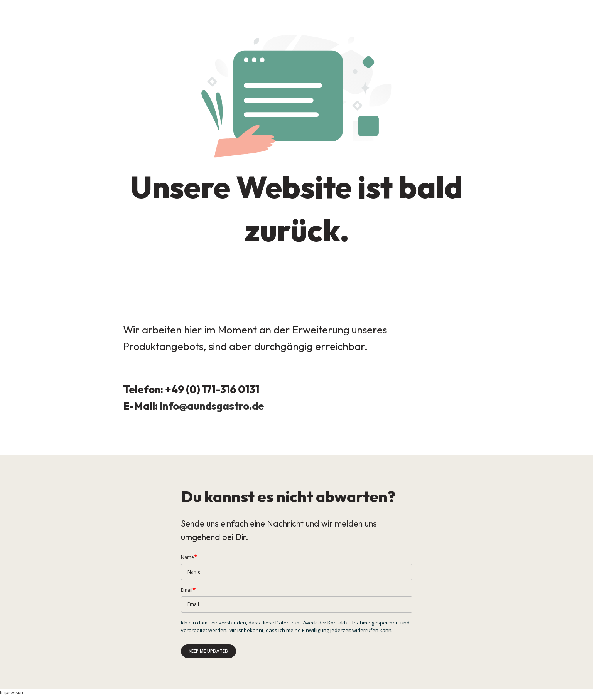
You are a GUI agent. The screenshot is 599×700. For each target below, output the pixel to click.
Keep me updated (208, 651)
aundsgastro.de (226, 406)
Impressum (12, 692)
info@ (173, 406)
